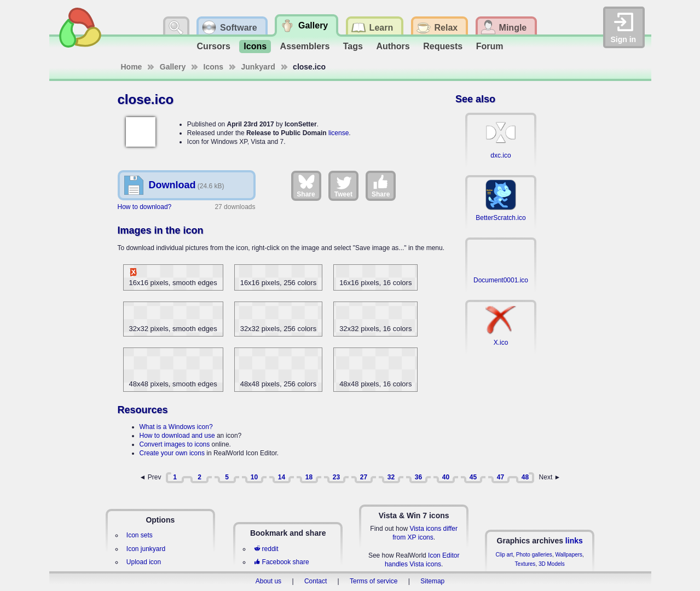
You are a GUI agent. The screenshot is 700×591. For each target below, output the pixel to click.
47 (501, 477)
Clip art (504, 555)
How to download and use (177, 436)
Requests (443, 46)
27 (364, 477)
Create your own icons (172, 453)
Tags (353, 46)
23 (336, 477)
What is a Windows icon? (176, 427)
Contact (316, 581)
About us (268, 581)
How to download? (145, 207)
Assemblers (305, 46)
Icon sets (140, 535)
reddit (266, 549)
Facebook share (281, 562)
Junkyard (258, 67)
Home (132, 67)
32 (391, 477)
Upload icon (144, 562)
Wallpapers (569, 555)
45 (473, 477)
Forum (490, 46)
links (574, 541)
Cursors (214, 46)
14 (282, 477)
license (339, 133)
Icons (255, 46)
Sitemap (432, 581)
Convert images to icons (175, 444)
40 (446, 477)
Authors (393, 46)
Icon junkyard (146, 549)
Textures (525, 564)
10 (254, 477)
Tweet (343, 186)
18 (309, 477)
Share (306, 186)
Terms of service (374, 581)
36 (418, 477)
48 (525, 477)
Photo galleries (534, 555)
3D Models (552, 564)
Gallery (173, 67)
